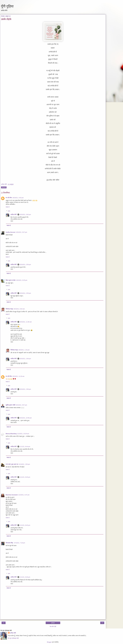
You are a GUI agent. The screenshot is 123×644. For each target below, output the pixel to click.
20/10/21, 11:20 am (18, 376)
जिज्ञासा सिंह (10, 543)
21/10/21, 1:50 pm (24, 464)
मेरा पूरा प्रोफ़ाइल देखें (13, 638)
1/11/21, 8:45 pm (25, 477)
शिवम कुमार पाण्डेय (11, 280)
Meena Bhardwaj (11, 434)
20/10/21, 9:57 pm (21, 405)
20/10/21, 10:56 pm (26, 418)
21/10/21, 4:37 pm (24, 495)
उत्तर (9, 211)
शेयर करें (4, 187)
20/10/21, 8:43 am (19, 309)
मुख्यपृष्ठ (53, 623)
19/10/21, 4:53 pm (18, 198)
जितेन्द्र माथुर (9, 309)
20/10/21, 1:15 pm (24, 350)
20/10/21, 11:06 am (26, 322)
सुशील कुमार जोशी (10, 405)
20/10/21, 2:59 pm (25, 265)
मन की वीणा (9, 198)
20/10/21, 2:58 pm (25, 359)
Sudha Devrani (11, 232)
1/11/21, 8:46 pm (25, 577)
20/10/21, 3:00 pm (25, 215)
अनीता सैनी (14, 215)
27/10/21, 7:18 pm (20, 543)
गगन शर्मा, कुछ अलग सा (12, 464)
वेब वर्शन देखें (53, 626)
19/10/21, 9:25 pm (22, 280)
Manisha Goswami (12, 495)
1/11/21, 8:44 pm (25, 447)
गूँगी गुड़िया (7, 6)
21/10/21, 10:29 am (23, 434)
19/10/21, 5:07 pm (22, 232)
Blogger (49, 642)
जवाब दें (8, 207)
